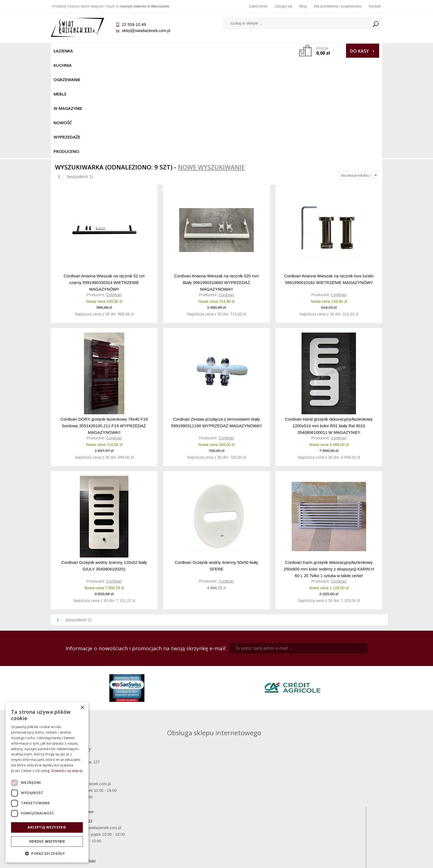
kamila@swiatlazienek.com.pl (178, 669)
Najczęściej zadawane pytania (175, 800)
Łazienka (63, 51)
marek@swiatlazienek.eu (305, 698)
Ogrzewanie (118, 51)
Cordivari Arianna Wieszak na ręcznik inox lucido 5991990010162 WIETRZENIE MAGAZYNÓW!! (329, 179)
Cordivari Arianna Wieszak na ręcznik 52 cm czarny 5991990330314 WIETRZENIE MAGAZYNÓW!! (104, 182)
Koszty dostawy (92, 808)
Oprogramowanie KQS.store (358, 860)
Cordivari (114, 194)
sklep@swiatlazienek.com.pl (146, 31)
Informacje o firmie (341, 800)
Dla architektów (341, 808)
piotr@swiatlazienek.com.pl (307, 669)
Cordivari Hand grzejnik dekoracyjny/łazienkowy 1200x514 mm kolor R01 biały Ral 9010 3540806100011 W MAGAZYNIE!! (329, 325)
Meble (144, 51)
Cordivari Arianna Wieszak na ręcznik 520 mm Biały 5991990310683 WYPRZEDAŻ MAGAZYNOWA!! (217, 182)
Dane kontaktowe (341, 793)
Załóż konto (258, 6)
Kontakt (375, 6)
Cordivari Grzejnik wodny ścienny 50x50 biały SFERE (216, 465)
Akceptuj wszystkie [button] (47, 827)
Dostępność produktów (92, 800)
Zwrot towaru (92, 824)
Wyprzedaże (231, 51)
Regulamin (175, 793)
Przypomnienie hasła (258, 808)
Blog (303, 6)
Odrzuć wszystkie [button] (47, 841)
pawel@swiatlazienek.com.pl (178, 718)
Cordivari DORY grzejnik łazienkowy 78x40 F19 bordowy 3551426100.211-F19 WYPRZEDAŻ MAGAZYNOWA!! (104, 325)
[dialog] (47, 782)
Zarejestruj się (258, 800)
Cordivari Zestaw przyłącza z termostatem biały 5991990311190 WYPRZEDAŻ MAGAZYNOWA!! (217, 322)
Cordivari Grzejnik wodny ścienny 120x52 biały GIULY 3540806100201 (104, 465)
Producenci (264, 51)
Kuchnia (89, 51)
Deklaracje (92, 831)
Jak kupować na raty (175, 808)
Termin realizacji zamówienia (92, 793)
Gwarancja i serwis (92, 816)
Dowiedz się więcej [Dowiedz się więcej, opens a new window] (67, 771)
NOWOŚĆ (202, 51)
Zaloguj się (283, 6)
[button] (47, 854)
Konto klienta (258, 816)
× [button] (82, 708)
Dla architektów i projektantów (338, 6)
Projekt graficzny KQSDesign (303, 860)
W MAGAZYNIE (171, 51)
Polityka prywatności (175, 816)
